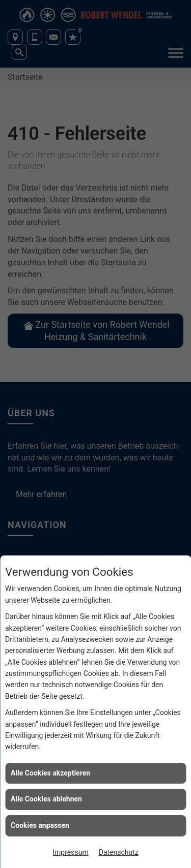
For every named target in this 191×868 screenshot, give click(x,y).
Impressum (70, 852)
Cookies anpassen (40, 825)
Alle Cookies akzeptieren (50, 773)
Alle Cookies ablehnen (46, 799)
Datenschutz (119, 852)
